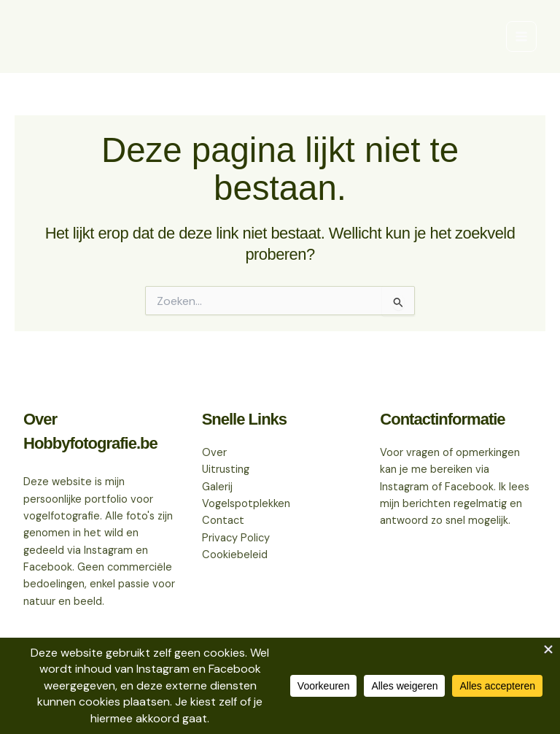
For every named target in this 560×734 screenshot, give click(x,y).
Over (214, 453)
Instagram (404, 487)
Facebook (469, 487)
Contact (223, 521)
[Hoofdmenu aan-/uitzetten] (521, 36)
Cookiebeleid (235, 555)
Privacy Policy (236, 538)
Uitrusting (226, 470)
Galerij (217, 487)
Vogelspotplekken (246, 504)
